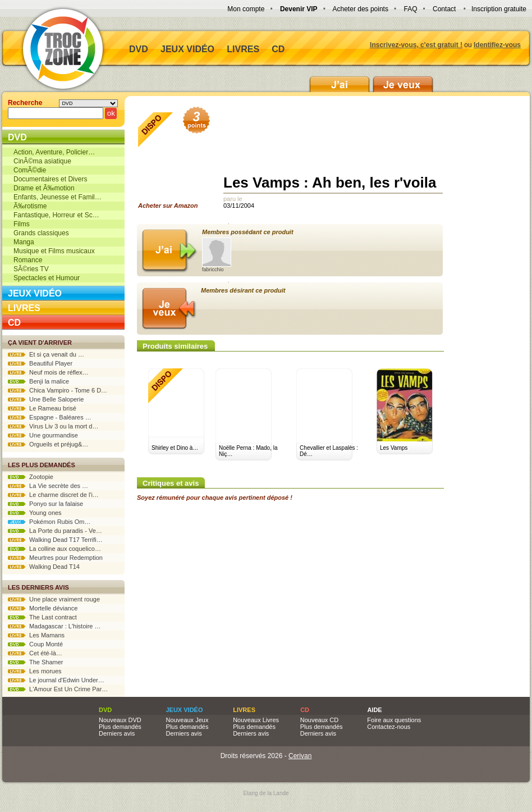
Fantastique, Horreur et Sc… (56, 215)
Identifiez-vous (497, 45)
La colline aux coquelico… (54, 549)
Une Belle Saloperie (46, 399)
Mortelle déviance (43, 608)
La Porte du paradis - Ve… (55, 531)
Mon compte (246, 9)
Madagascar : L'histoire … (54, 626)
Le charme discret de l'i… (53, 495)
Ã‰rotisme (30, 206)
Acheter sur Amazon (172, 161)
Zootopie (31, 477)
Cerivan (300, 756)
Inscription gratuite (499, 9)
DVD (139, 49)
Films (22, 224)
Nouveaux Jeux (187, 720)
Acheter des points (361, 9)
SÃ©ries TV (31, 269)
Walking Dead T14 (44, 567)
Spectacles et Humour (47, 278)
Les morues (35, 671)
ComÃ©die (30, 170)
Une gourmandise (43, 435)
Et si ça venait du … (46, 354)
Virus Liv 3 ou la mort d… (53, 426)
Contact (444, 9)
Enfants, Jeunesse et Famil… (58, 197)
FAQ (410, 9)
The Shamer (35, 662)
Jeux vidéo (187, 49)
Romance (28, 260)
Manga (24, 242)
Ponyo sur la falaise (45, 504)
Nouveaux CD (319, 720)
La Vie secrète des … (48, 486)
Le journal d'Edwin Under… (56, 680)
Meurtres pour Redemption (55, 558)
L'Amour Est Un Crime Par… (58, 689)
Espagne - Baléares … (50, 417)
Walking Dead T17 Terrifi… (55, 540)
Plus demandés (120, 727)
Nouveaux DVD (120, 720)
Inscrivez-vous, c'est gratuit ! (416, 45)
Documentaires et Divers (50, 179)
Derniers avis (117, 733)
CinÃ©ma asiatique (42, 161)
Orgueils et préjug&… (48, 444)
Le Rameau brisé (42, 408)
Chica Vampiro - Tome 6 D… (58, 390)
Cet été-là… (35, 653)
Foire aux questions (394, 720)
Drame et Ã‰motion (44, 188)
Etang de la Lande (266, 793)
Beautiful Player (40, 363)
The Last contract (42, 617)
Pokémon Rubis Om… (49, 522)
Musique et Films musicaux (54, 251)
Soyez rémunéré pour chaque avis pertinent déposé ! (215, 498)
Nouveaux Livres (256, 720)
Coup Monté (35, 644)
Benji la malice (38, 381)
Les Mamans (36, 635)
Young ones (35, 513)
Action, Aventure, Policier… (54, 152)
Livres (243, 49)
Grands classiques (41, 233)
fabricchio (217, 255)
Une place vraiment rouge (54, 599)
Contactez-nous (389, 727)
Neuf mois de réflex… (48, 372)
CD (278, 49)
